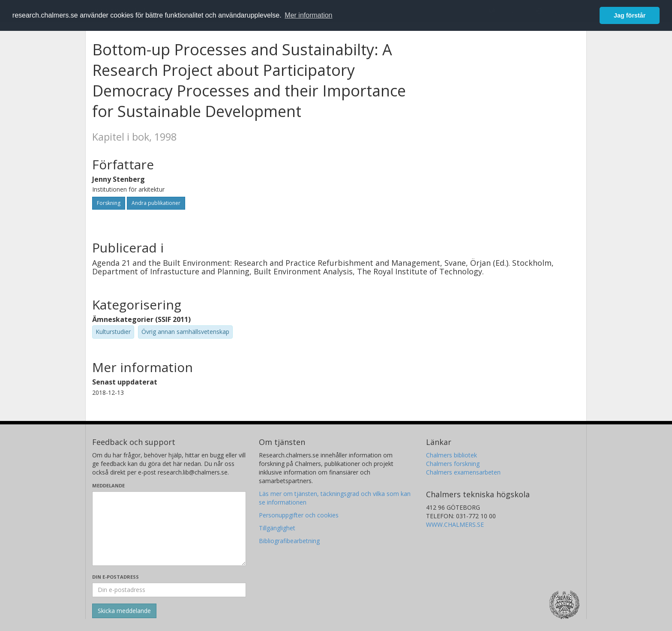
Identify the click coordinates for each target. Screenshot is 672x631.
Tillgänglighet (277, 528)
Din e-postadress (115, 577)
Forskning (109, 203)
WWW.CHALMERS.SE (455, 524)
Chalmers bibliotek (451, 455)
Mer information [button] (308, 15)
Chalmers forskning (453, 464)
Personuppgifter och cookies (299, 515)
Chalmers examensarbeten (463, 472)
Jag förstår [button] (630, 15)
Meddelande (108, 485)
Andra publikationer (156, 203)
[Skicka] (124, 611)
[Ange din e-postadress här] (169, 590)
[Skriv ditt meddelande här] (169, 529)
